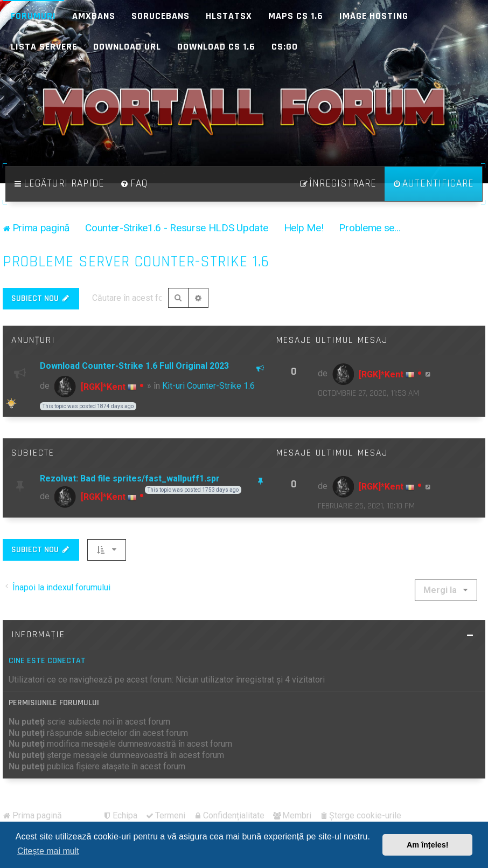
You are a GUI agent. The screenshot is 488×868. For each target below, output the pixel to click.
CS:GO (285, 47)
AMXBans (94, 16)
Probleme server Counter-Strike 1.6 (136, 262)
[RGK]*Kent (103, 387)
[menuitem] (134, 184)
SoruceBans (161, 16)
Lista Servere (44, 47)
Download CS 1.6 (216, 47)
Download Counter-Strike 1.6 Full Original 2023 (134, 366)
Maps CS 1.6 (296, 16)
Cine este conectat (47, 661)
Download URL (127, 47)
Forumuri (33, 16)
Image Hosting (374, 16)
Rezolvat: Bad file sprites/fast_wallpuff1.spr (130, 478)
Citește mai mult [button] (48, 851)
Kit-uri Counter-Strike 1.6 (208, 386)
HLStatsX (229, 16)
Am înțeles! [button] (428, 845)
